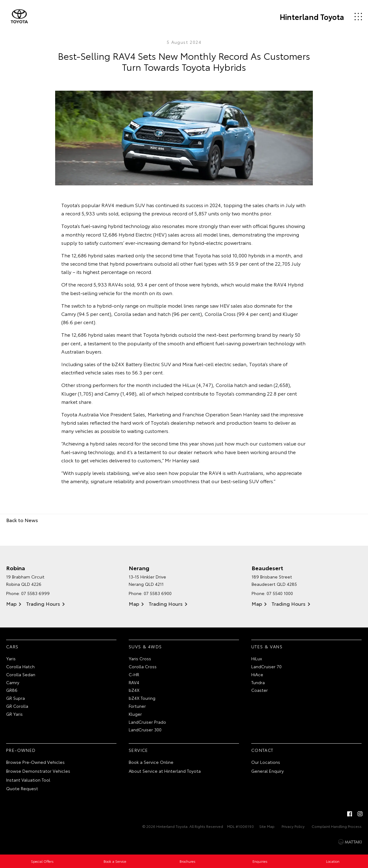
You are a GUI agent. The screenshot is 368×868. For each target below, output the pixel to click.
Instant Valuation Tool (28, 780)
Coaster (260, 690)
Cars (12, 646)
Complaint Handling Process (337, 826)
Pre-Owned (21, 750)
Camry (13, 682)
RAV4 (134, 682)
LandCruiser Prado (147, 722)
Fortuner (137, 706)
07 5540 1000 (280, 593)
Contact (262, 750)
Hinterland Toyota (312, 17)
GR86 (12, 690)
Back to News (22, 520)
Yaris (11, 658)
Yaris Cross (140, 658)
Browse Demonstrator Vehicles (38, 771)
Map (11, 603)
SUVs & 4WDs (145, 646)
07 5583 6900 (158, 593)
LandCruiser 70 (266, 666)
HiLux (257, 658)
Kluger (135, 714)
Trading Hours (43, 603)
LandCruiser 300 (145, 730)
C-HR (134, 674)
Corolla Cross (143, 666)
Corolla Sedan (21, 674)
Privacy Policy (293, 826)
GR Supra (15, 698)
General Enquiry (267, 771)
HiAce (257, 674)
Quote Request (22, 788)
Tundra (258, 682)
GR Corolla (17, 706)
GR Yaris (14, 714)
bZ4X (134, 690)
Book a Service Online (151, 762)
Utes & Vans (267, 646)
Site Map (267, 826)
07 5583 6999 (35, 593)
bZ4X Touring (142, 698)
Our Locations (266, 762)
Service (138, 750)
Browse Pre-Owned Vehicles (35, 762)
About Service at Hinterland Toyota (165, 771)
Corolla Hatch (20, 666)
